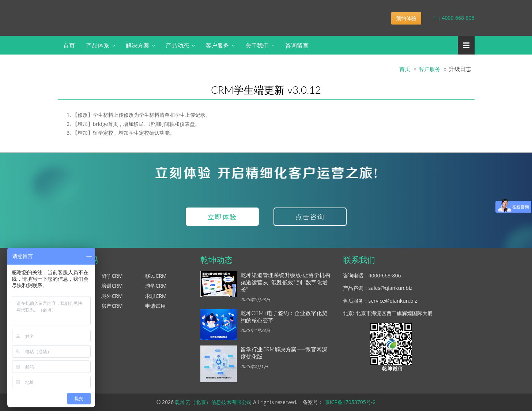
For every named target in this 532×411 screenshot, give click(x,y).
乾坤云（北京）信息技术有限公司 (214, 402)
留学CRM (112, 276)
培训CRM (112, 286)
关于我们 (257, 45)
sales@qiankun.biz (390, 288)
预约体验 (406, 18)
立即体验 (222, 217)
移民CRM (156, 276)
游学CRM (156, 286)
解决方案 (137, 45)
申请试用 (155, 306)
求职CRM (156, 296)
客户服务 (217, 45)
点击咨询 (310, 217)
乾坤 (116, 12)
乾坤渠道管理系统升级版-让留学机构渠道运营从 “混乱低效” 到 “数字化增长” (286, 282)
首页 (69, 45)
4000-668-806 (385, 275)
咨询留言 (297, 45)
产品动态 (177, 45)
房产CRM (112, 306)
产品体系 (98, 45)
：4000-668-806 (449, 18)
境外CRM (112, 296)
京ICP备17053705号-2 (350, 402)
